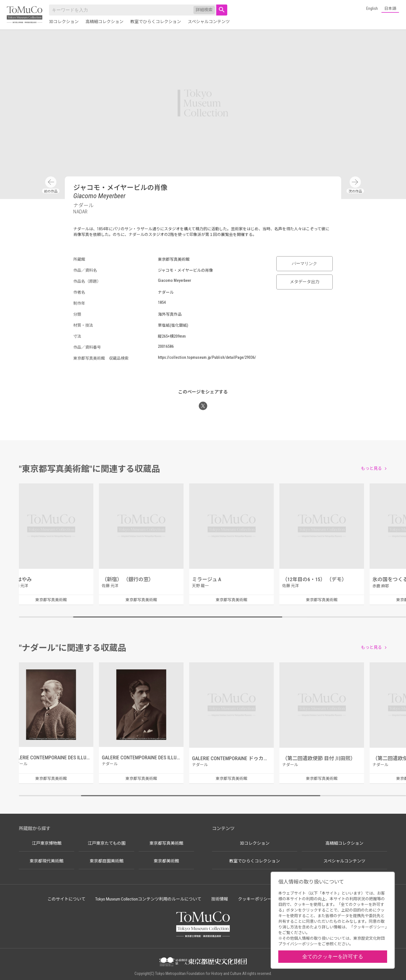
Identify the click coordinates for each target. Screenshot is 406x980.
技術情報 (220, 899)
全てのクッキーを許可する (333, 956)
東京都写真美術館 (166, 843)
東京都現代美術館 (47, 861)
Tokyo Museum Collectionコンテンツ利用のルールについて (148, 899)
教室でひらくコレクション (156, 22)
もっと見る (371, 468)
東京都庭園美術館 (107, 861)
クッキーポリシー (255, 899)
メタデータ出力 (305, 282)
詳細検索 (204, 10)
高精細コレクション (104, 22)
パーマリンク (304, 264)
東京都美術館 (166, 861)
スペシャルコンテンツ (209, 22)
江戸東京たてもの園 (107, 843)
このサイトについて (66, 899)
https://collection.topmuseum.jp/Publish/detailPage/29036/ (207, 357)
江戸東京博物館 (47, 843)
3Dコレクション (64, 22)
